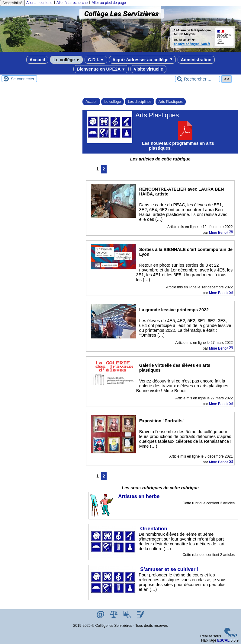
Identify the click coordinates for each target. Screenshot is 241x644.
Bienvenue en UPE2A (101, 69)
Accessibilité (12, 3)
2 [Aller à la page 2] (104, 169)
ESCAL (223, 640)
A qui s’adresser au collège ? (142, 60)
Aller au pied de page (109, 3)
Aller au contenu (39, 3)
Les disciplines (140, 102)
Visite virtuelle (148, 69)
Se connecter (23, 79)
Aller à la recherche (72, 3)
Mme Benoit (219, 233)
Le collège (66, 60)
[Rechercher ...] (198, 79)
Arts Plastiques (171, 102)
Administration (196, 60)
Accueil (37, 60)
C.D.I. (96, 60)
